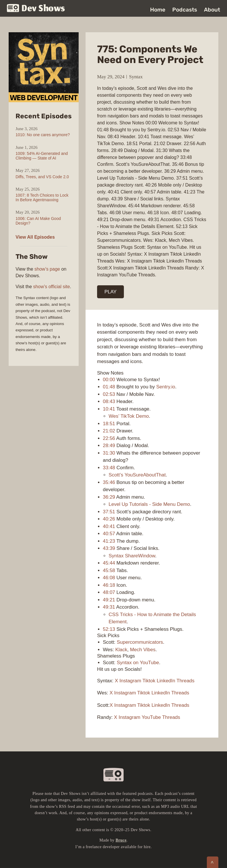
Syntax (136, 77)
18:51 (109, 424)
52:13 (109, 629)
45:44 (109, 563)
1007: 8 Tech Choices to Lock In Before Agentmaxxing (42, 197)
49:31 (109, 607)
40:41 (109, 526)
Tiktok (149, 681)
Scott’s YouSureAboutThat (137, 475)
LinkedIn (166, 681)
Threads (186, 681)
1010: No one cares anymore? (43, 135)
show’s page (47, 269)
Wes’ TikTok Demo (129, 416)
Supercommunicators (140, 642)
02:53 (109, 394)
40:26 (109, 519)
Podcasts (185, 10)
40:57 (109, 534)
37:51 (109, 512)
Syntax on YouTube (138, 663)
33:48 (109, 468)
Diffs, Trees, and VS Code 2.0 (42, 177)
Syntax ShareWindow (132, 556)
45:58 (109, 570)
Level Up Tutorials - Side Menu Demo (149, 504)
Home (158, 10)
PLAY (111, 292)
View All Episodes (35, 237)
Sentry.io (166, 387)
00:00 (109, 380)
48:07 (109, 592)
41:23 (109, 541)
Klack (121, 650)
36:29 (109, 497)
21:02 (109, 431)
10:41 (109, 409)
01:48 (109, 387)
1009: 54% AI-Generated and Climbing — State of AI (42, 156)
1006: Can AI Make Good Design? (38, 221)
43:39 (109, 548)
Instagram (130, 681)
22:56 (109, 438)
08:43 (109, 401)
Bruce (121, 840)
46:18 (109, 585)
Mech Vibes (143, 650)
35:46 (109, 482)
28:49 (109, 446)
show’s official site (51, 287)
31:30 (109, 453)
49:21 (109, 600)
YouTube (151, 717)
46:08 (109, 578)
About (212, 10)
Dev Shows (36, 9)
